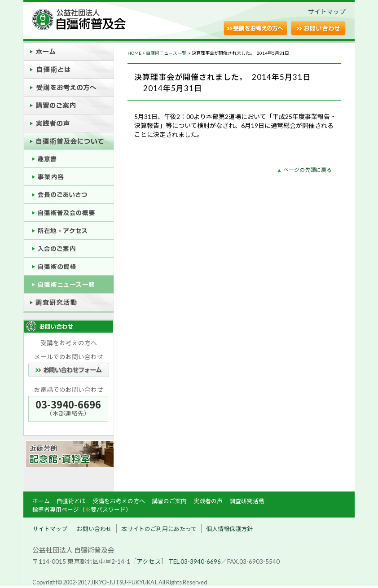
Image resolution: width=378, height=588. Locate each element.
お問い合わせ (94, 529)
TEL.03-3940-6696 (195, 562)
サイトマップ (327, 12)
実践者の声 (208, 501)
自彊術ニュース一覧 (167, 53)
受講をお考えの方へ (119, 501)
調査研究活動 (247, 501)
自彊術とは (71, 501)
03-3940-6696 (68, 404)
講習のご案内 (169, 501)
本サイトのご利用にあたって (159, 529)
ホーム (41, 501)
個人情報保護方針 (229, 529)
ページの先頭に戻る (308, 170)
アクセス (149, 562)
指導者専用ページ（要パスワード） (82, 509)
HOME (134, 53)
